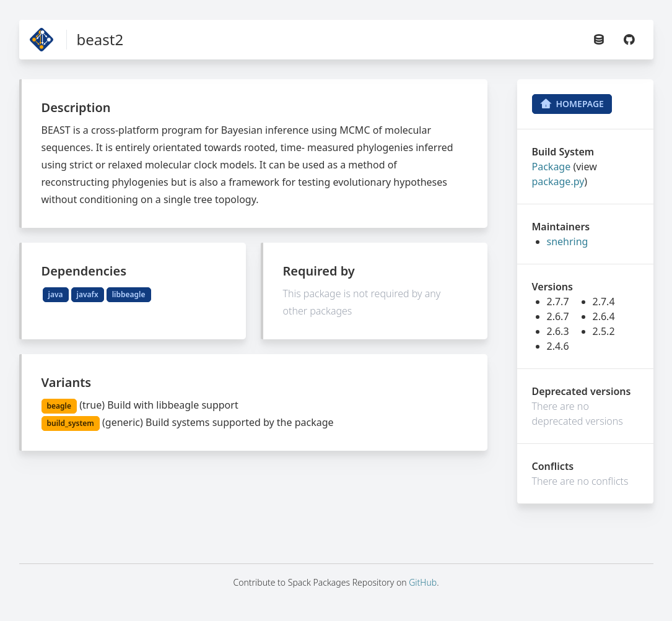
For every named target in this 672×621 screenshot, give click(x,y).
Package (552, 167)
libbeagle (129, 294)
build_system (71, 423)
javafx (88, 294)
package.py (558, 181)
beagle (59, 406)
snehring (568, 241)
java (56, 294)
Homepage (572, 104)
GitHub (423, 582)
